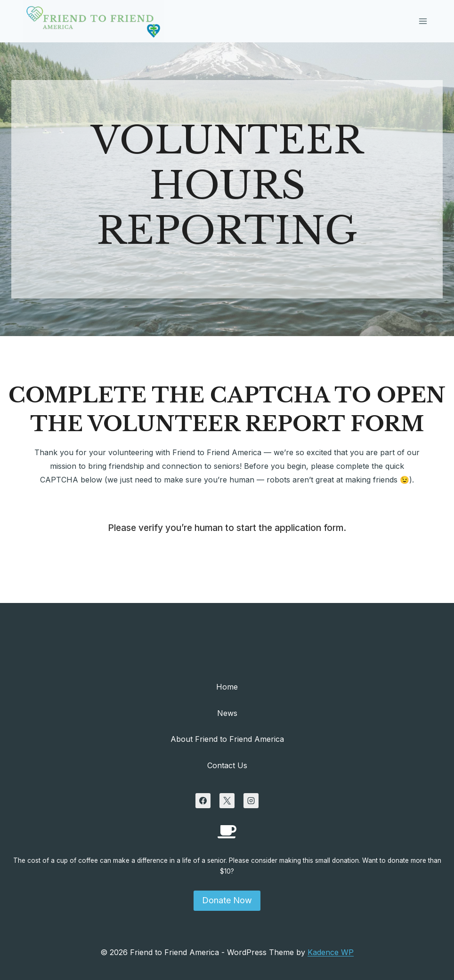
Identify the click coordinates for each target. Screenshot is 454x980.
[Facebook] (203, 801)
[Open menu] (423, 21)
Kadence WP (331, 952)
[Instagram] (251, 801)
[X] (227, 801)
